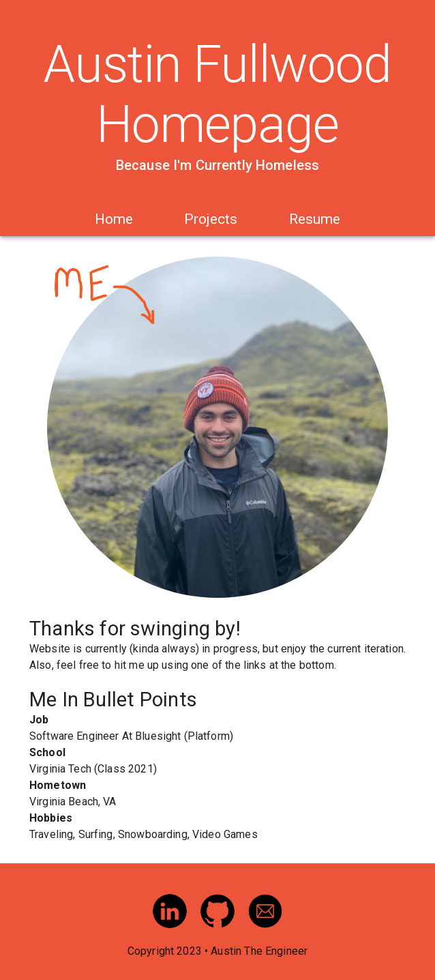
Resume (315, 219)
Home (114, 219)
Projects (211, 219)
